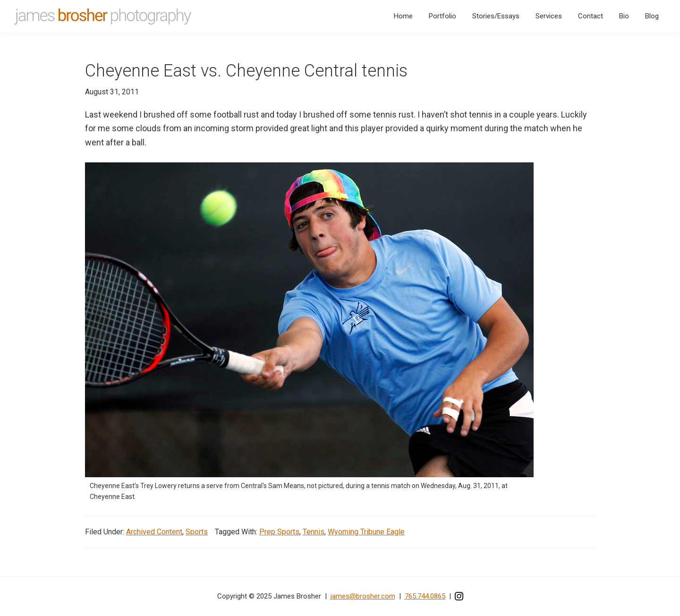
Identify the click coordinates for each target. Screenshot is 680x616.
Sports (197, 532)
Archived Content (154, 532)
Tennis (314, 532)
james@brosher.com (363, 596)
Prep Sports (279, 532)
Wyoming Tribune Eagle (366, 532)
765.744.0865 (425, 596)
